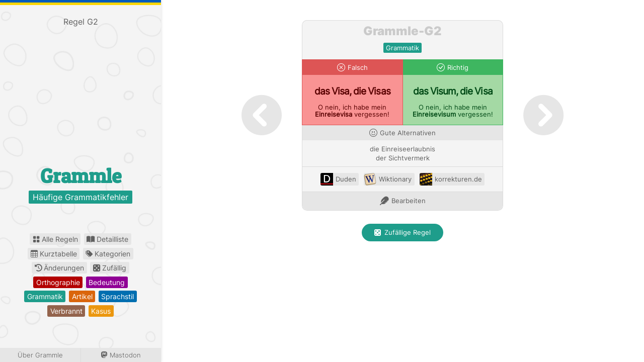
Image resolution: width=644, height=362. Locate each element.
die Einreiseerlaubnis (403, 149)
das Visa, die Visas (352, 91)
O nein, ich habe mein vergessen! (352, 111)
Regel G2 (81, 22)
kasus (101, 311)
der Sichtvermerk (403, 158)
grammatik (45, 296)
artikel (82, 296)
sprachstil (117, 296)
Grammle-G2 (403, 31)
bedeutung (107, 282)
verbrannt (66, 311)
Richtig (458, 68)
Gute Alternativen (408, 133)
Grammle (81, 176)
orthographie (58, 282)
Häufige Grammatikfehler (80, 197)
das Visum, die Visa (453, 91)
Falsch (358, 68)
